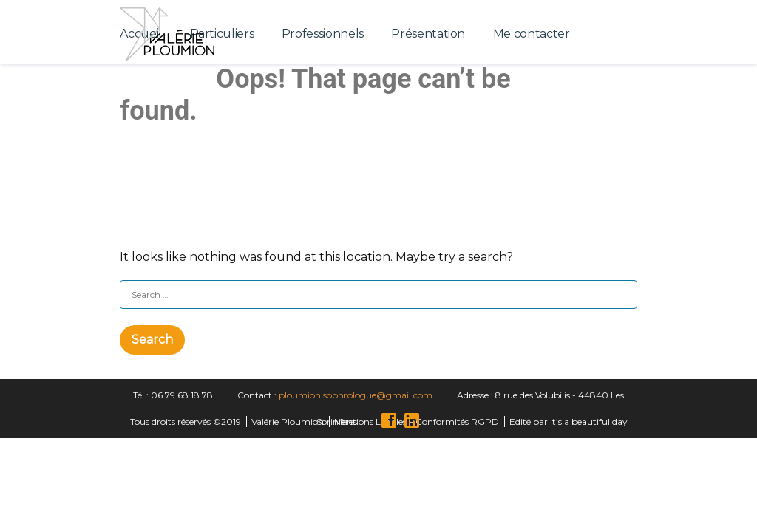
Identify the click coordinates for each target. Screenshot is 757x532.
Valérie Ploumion (288, 422)
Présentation (428, 34)
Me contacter (532, 34)
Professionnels (323, 34)
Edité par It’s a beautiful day (568, 422)
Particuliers (222, 34)
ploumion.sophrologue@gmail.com (356, 395)
